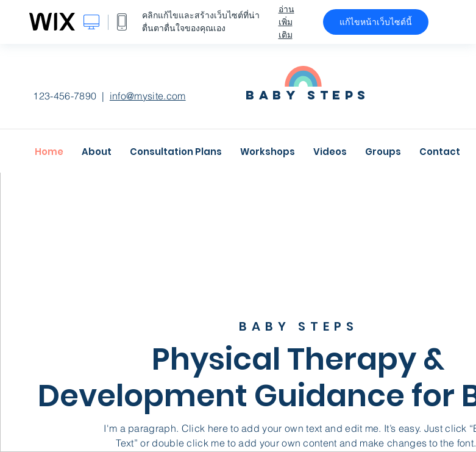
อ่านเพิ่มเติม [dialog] (286, 22)
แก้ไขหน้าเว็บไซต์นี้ (376, 22)
